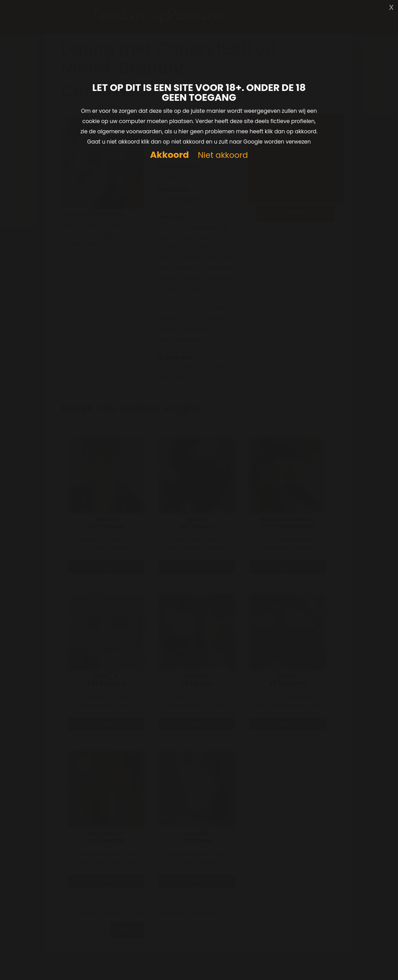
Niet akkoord (223, 155)
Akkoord (170, 155)
